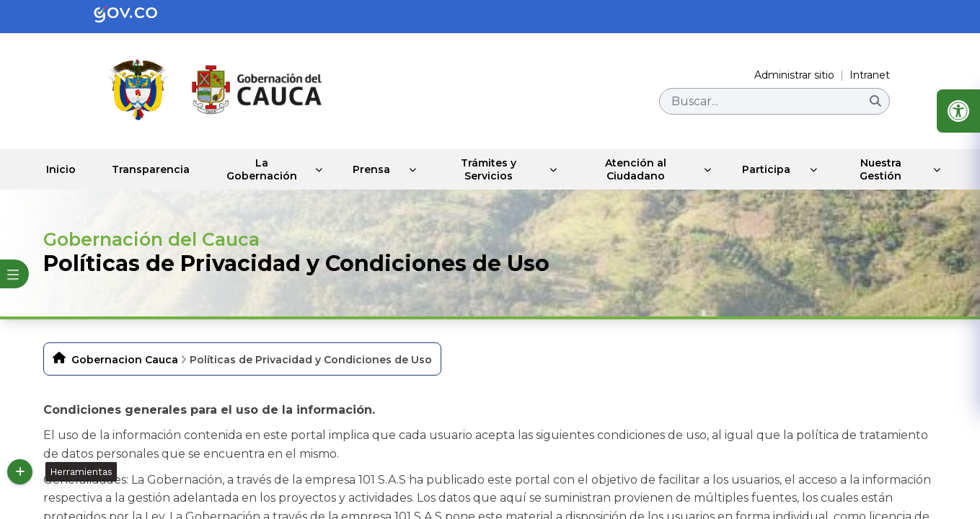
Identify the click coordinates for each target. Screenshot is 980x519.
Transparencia (156, 169)
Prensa (381, 169)
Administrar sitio (794, 75)
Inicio (63, 169)
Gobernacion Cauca (125, 360)
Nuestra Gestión (882, 169)
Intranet (870, 75)
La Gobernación (269, 169)
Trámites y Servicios (496, 169)
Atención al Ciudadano (641, 169)
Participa (769, 169)
